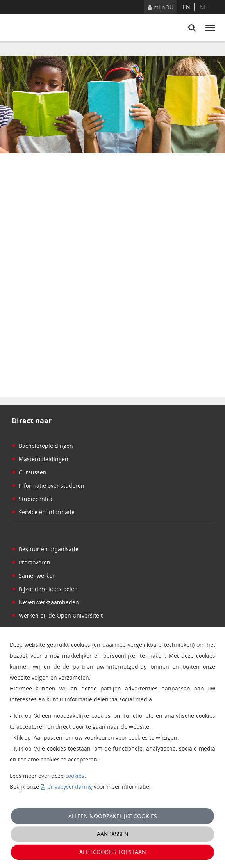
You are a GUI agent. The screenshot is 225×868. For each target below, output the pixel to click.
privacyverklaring (70, 787)
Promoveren (31, 562)
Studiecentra (32, 499)
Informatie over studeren (48, 485)
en (187, 7)
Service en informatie (43, 512)
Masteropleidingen (40, 459)
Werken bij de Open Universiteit (57, 615)
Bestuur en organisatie (45, 549)
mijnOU (161, 7)
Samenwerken (34, 576)
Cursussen (29, 472)
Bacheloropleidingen (42, 446)
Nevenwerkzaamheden (45, 602)
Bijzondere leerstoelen (45, 589)
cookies (75, 776)
